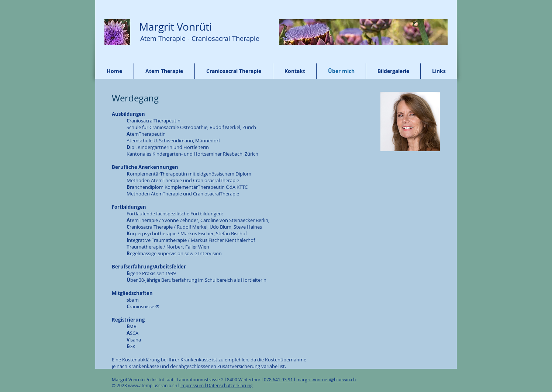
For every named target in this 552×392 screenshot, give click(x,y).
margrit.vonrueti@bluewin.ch (326, 379)
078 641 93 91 (278, 379)
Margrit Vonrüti (174, 27)
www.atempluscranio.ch (153, 385)
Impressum (193, 385)
